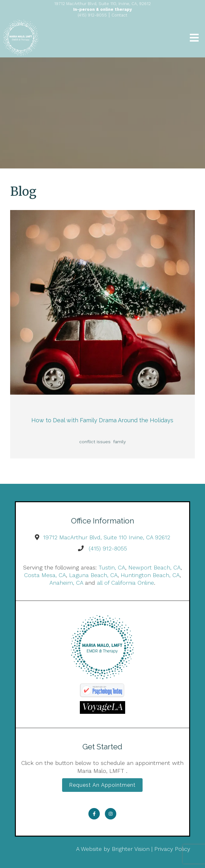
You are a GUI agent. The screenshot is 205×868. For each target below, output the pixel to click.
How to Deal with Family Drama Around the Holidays (102, 420)
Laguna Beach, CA (93, 575)
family (119, 442)
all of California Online (125, 583)
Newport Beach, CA (154, 567)
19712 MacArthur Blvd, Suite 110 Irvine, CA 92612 (107, 537)
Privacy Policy (172, 849)
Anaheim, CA (66, 583)
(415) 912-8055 (108, 548)
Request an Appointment (102, 785)
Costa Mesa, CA (45, 575)
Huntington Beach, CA (150, 575)
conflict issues (95, 442)
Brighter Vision (131, 849)
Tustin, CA (112, 567)
